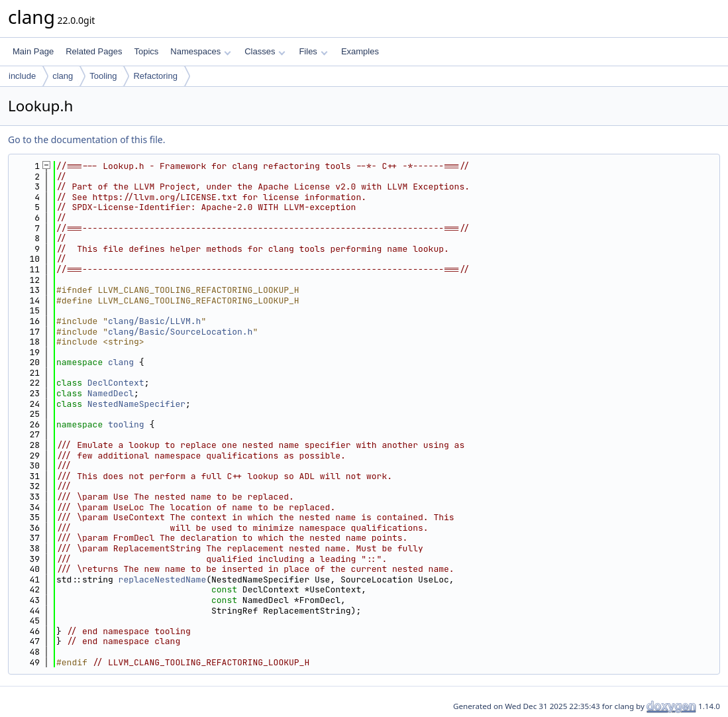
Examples (360, 51)
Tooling (103, 76)
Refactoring (155, 76)
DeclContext (116, 383)
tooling (126, 424)
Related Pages (94, 51)
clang (63, 76)
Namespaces (200, 51)
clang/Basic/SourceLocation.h (180, 332)
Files (313, 51)
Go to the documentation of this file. (86, 139)
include (22, 76)
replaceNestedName (163, 579)
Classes (265, 51)
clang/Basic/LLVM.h (154, 321)
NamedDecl (111, 393)
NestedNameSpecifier (136, 404)
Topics (146, 51)
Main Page (33, 51)
